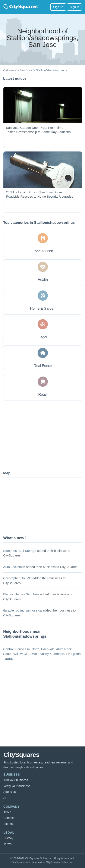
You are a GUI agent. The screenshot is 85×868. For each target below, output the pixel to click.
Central (8, 649)
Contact (9, 818)
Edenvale (48, 649)
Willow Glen (22, 654)
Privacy (8, 838)
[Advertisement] (35, 435)
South (7, 654)
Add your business (16, 780)
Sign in (74, 7)
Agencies (10, 792)
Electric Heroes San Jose (21, 594)
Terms (7, 844)
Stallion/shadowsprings (51, 70)
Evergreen (73, 654)
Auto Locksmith (14, 567)
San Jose (26, 70)
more (9, 659)
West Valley (40, 654)
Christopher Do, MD (17, 578)
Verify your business (17, 786)
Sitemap (9, 824)
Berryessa (23, 649)
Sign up (58, 7)
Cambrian (57, 654)
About (7, 812)
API (6, 798)
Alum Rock (64, 649)
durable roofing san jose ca (22, 610)
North (36, 649)
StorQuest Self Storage (20, 551)
